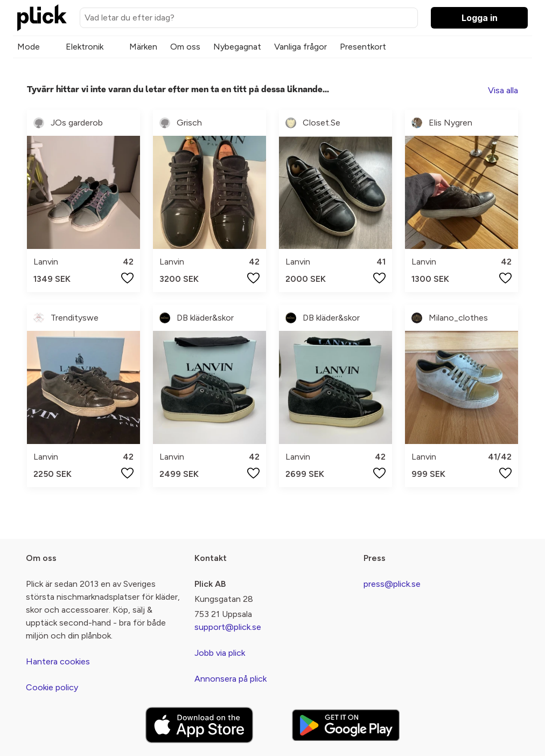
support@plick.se (228, 627)
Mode (29, 47)
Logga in (480, 18)
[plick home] (42, 18)
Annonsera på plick (230, 679)
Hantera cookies (58, 661)
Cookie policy (52, 687)
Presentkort (363, 47)
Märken (143, 47)
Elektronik (85, 47)
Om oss (185, 47)
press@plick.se (392, 584)
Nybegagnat (237, 47)
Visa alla (503, 90)
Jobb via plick (220, 653)
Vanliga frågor (301, 47)
